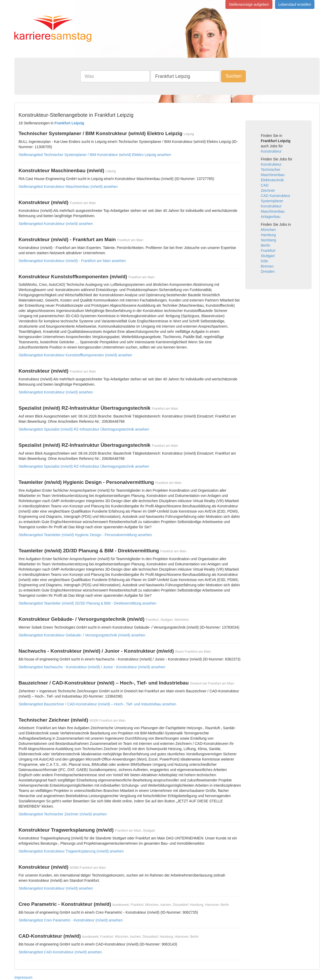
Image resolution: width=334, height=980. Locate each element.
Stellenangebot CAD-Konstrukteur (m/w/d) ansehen (60, 952)
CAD (265, 185)
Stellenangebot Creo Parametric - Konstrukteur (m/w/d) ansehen (71, 920)
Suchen (233, 76)
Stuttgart (268, 256)
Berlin (266, 245)
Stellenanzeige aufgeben (249, 4)
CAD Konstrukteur (276, 196)
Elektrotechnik (272, 180)
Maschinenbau (273, 175)
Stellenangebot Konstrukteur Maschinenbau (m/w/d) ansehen (68, 187)
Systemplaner (272, 201)
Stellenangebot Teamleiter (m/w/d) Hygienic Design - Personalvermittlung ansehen (85, 535)
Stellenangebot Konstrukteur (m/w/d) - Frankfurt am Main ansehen (72, 261)
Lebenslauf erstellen (295, 4)
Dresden (268, 271)
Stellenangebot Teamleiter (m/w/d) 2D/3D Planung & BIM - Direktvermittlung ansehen (87, 603)
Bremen (267, 266)
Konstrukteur (271, 151)
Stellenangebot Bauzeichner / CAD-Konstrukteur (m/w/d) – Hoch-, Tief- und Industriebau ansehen (97, 704)
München (269, 230)
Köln (265, 261)
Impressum (23, 977)
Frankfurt (268, 251)
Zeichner (268, 190)
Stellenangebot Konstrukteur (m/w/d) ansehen (56, 224)
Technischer (271, 170)
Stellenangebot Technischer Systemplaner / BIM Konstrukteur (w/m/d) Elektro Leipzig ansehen (95, 155)
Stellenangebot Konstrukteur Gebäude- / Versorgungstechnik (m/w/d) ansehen (82, 635)
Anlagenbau (271, 217)
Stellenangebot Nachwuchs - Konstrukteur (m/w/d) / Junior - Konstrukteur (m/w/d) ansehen (92, 667)
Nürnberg (269, 240)
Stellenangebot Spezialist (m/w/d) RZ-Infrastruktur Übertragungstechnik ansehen (84, 429)
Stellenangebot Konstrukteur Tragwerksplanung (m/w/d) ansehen (71, 851)
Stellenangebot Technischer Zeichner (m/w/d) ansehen (63, 814)
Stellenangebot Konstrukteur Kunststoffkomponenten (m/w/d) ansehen (75, 355)
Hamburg (269, 235)
